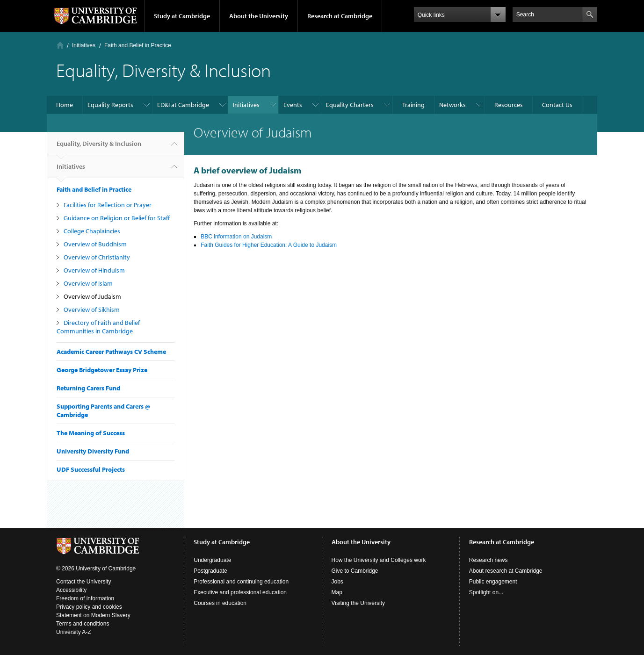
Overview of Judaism (92, 296)
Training (413, 105)
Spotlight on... (486, 592)
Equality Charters (350, 105)
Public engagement (493, 582)
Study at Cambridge (182, 16)
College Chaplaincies (92, 231)
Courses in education (220, 603)
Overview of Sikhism (92, 310)
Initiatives (84, 45)
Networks (452, 105)
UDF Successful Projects (91, 469)
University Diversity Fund (93, 451)
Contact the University (83, 582)
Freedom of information (85, 598)
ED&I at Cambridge (183, 105)
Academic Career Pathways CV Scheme (111, 352)
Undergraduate (212, 560)
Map (337, 592)
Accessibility (71, 590)
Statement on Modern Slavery (93, 615)
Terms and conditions (83, 624)
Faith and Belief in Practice (138, 45)
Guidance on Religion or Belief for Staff (117, 218)
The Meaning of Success (91, 433)
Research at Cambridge (340, 16)
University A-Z (74, 632)
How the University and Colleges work (379, 560)
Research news (488, 560)
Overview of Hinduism (94, 270)
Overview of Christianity (97, 257)
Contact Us (557, 105)
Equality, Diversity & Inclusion (99, 147)
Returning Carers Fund (88, 388)
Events (293, 105)
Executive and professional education (240, 592)
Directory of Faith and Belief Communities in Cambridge (98, 327)
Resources (509, 105)
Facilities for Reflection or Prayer (108, 205)
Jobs (337, 582)
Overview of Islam (88, 283)
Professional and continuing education (241, 582)
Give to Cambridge (355, 571)
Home (60, 45)
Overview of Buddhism (95, 244)
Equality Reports (110, 105)
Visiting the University (358, 603)
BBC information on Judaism (236, 237)
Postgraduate (210, 571)
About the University (259, 16)
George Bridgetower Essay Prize (102, 370)
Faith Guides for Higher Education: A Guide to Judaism (269, 245)
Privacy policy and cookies (89, 607)
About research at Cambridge (506, 571)
